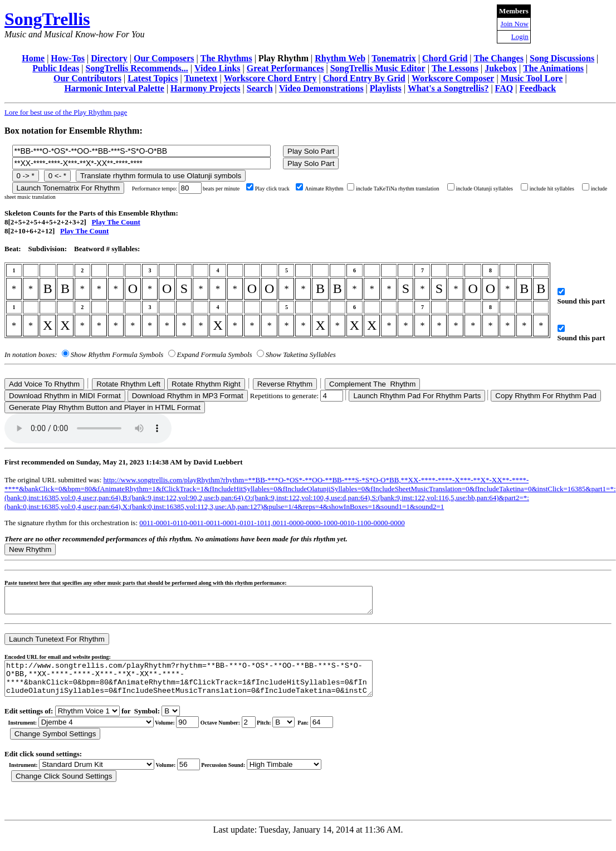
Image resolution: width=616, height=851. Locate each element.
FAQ (504, 88)
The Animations (553, 68)
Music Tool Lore (532, 78)
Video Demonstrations (321, 88)
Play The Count (116, 222)
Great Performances (285, 68)
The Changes (499, 58)
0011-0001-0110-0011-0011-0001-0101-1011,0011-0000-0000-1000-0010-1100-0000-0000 (272, 523)
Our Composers (164, 58)
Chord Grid (445, 58)
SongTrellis (47, 19)
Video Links (217, 68)
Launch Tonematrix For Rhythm (69, 188)
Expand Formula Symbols (215, 354)
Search (260, 88)
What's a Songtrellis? (448, 88)
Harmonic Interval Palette (114, 88)
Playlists (386, 88)
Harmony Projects (205, 88)
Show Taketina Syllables (301, 354)
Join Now (515, 24)
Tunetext (201, 78)
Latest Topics (153, 78)
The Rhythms (226, 58)
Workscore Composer (453, 78)
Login (520, 36)
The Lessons (455, 68)
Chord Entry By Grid (364, 78)
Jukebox (501, 68)
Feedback (537, 88)
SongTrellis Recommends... (137, 68)
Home (33, 58)
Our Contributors (87, 78)
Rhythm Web (340, 58)
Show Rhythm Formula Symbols (117, 354)
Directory (109, 58)
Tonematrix (393, 58)
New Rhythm (30, 549)
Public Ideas (56, 68)
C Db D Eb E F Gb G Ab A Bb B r (283, 734)
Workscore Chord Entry (270, 78)
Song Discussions (562, 58)
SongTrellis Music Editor (378, 68)
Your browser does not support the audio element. (88, 428)
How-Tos (68, 58)
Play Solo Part (311, 151)
